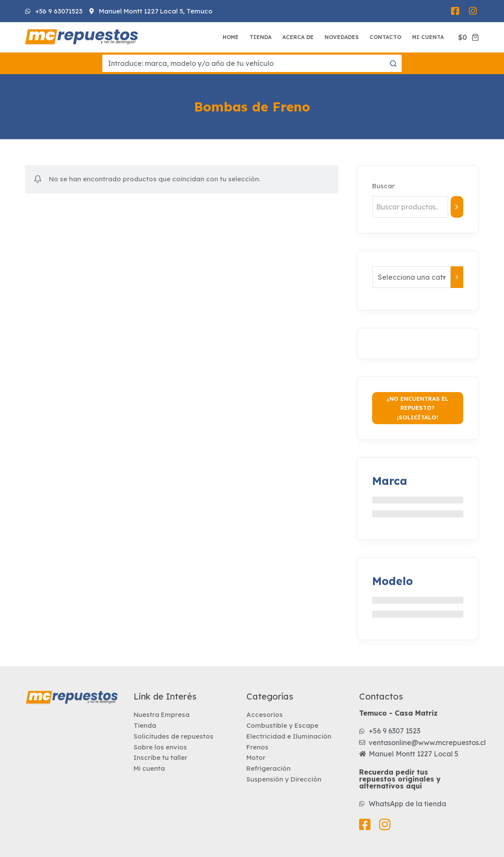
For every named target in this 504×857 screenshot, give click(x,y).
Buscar (383, 186)
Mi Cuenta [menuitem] (428, 37)
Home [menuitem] (231, 37)
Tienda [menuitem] (260, 37)
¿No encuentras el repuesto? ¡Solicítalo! (417, 408)
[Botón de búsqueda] (393, 63)
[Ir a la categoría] (457, 277)
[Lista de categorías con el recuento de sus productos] (411, 277)
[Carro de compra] (468, 37)
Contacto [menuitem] (385, 37)
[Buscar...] (252, 63)
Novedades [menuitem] (342, 37)
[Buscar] (457, 207)
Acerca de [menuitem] (298, 37)
